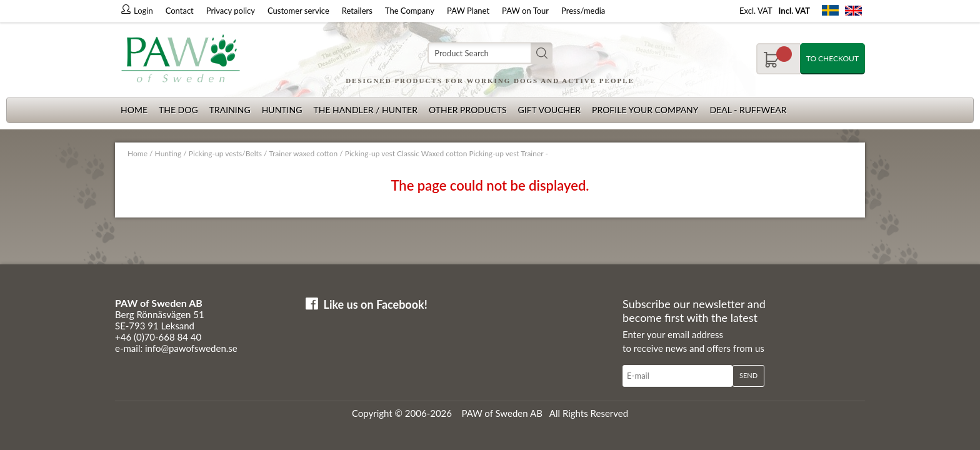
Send (748, 375)
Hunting (282, 110)
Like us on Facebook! (376, 304)
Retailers (357, 11)
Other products (468, 110)
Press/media (583, 11)
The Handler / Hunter (365, 110)
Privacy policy (231, 11)
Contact (180, 11)
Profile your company (645, 110)
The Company (410, 11)
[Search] (490, 53)
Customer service (298, 11)
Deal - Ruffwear (748, 110)
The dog (178, 110)
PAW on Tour (525, 11)
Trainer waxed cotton (303, 153)
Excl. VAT (756, 11)
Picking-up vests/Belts (225, 153)
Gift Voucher (549, 110)
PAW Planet (468, 11)
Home (134, 110)
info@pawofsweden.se (191, 348)
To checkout (832, 58)
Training (230, 110)
